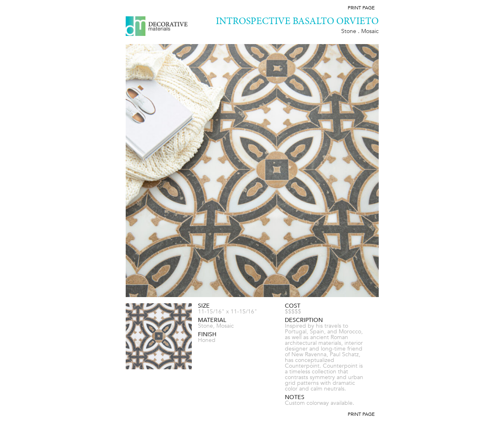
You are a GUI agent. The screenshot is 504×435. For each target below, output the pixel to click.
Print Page (361, 8)
